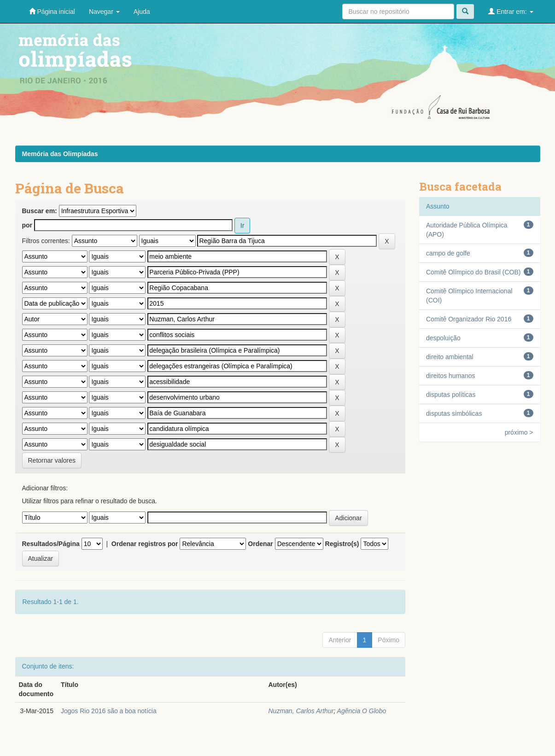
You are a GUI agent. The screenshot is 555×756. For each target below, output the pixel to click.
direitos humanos (451, 376)
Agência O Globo (362, 711)
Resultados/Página (51, 544)
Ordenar (260, 544)
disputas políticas (451, 395)
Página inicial (52, 11)
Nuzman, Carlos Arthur (301, 711)
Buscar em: (40, 211)
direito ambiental (450, 357)
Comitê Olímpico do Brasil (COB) (473, 272)
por (27, 225)
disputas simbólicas (454, 413)
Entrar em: (511, 11)
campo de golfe (448, 253)
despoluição (443, 338)
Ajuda (142, 12)
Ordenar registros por (145, 544)
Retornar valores (52, 460)
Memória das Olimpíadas (60, 154)
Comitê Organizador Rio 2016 (469, 319)
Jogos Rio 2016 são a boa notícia (109, 711)
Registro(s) (342, 544)
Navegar (104, 12)
